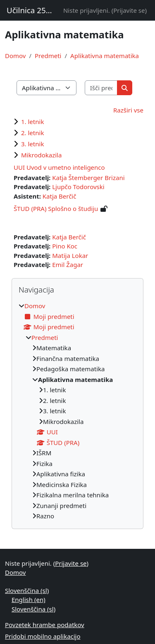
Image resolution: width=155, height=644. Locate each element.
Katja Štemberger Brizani (88, 178)
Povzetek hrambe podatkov (45, 625)
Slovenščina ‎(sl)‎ (27, 590)
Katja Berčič (60, 196)
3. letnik (32, 144)
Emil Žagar (68, 265)
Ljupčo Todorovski (78, 187)
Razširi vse (128, 110)
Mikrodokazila (41, 155)
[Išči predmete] (101, 88)
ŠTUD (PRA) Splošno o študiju (56, 208)
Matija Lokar (70, 255)
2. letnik (32, 133)
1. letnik (32, 122)
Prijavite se (129, 10)
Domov (15, 56)
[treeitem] (77, 411)
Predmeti (48, 56)
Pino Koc (65, 246)
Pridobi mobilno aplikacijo (43, 636)
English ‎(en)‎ (29, 600)
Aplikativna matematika (105, 56)
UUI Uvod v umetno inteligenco (59, 167)
